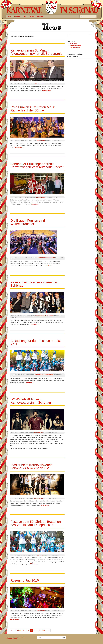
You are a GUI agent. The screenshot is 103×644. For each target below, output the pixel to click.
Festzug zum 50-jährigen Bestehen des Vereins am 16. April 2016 (36, 523)
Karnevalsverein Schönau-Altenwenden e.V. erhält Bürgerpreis (36, 52)
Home (10, 16)
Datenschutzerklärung (11, 639)
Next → (44, 630)
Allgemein (73, 44)
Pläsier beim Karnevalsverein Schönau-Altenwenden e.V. (31, 466)
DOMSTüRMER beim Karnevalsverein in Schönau (31, 401)
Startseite (8, 637)
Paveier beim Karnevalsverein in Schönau (34, 284)
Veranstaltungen (41, 257)
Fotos (25, 16)
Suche (90, 35)
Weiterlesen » (47, 91)
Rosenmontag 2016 (25, 580)
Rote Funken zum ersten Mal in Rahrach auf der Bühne (33, 109)
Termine (32, 16)
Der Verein (18, 16)
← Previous (17, 630)
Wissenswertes (39, 84)
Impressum (22, 637)
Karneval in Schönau (51, 7)
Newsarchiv (15, 637)
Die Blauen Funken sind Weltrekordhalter (28, 222)
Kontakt (40, 16)
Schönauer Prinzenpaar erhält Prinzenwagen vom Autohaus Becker (37, 165)
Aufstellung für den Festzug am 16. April (36, 342)
